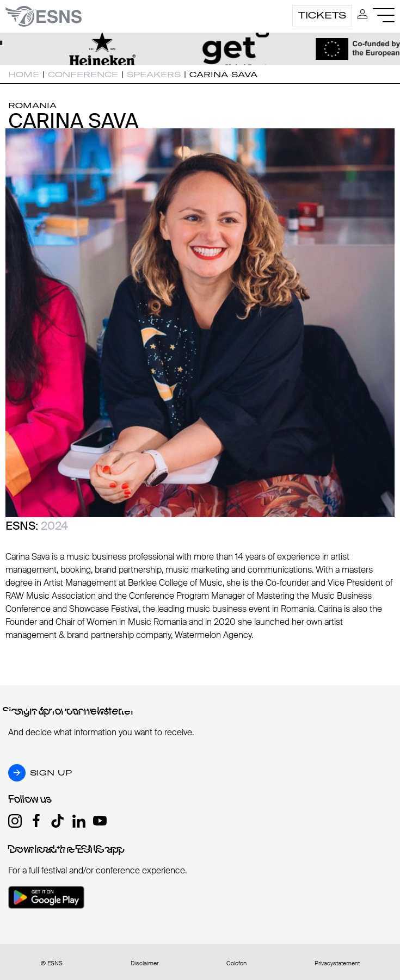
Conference (83, 75)
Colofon (236, 963)
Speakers (154, 75)
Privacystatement (337, 963)
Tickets (322, 15)
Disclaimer (144, 963)
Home (24, 75)
